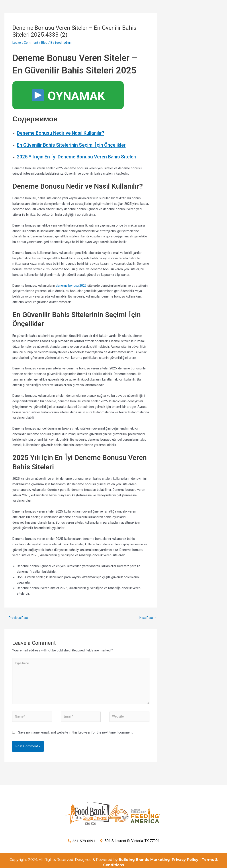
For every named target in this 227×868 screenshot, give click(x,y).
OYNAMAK (68, 96)
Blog (46, 43)
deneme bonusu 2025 (72, 300)
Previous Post (17, 633)
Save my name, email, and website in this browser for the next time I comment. (76, 752)
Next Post (147, 633)
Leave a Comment (26, 43)
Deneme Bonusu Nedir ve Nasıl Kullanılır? (70, 133)
